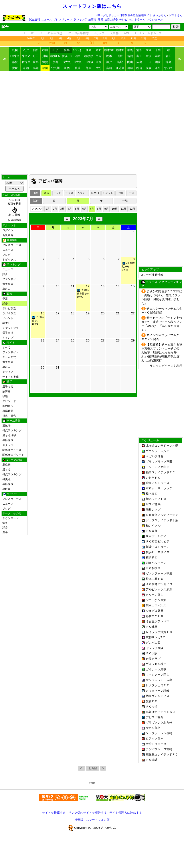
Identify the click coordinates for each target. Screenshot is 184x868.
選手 (5, 532)
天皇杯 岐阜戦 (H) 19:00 (83, 293)
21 (118, 313)
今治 (26, 68)
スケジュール (155, 20)
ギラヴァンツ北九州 (159, 723)
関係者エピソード (13, 455)
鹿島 (89, 50)
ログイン (8, 230)
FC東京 (15, 56)
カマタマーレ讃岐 (158, 691)
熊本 (89, 68)
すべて (169, 68)
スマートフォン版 (98, 820)
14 (118, 286)
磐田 (169, 56)
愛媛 (15, 68)
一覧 (125, 201)
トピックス (9, 260)
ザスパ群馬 (153, 504)
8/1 (105, 43)
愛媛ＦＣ (152, 701)
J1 (24, 33)
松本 (109, 56)
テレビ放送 (9, 308)
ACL (127, 33)
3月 (60, 38)
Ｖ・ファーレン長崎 (159, 733)
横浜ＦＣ (152, 557)
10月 (123, 38)
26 (88, 340)
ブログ (7, 255)
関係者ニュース (12, 450)
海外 (158, 68)
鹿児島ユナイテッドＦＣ (162, 755)
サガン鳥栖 (153, 728)
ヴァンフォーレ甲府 (159, 573)
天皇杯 (114, 33)
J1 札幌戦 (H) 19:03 (128, 266)
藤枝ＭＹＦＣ (155, 616)
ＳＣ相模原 (153, 568)
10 (57, 286)
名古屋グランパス (158, 621)
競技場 (7, 426)
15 (133, 286)
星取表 (7, 489)
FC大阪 (89, 62)
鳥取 (120, 62)
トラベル (140, 20)
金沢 (149, 56)
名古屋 (26, 62)
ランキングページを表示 (166, 366)
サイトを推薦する (54, 813)
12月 (144, 38)
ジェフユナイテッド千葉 (162, 520)
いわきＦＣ (153, 478)
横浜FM (55, 56)
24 (57, 340)
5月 (79, 38)
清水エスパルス (156, 605)
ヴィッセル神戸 (156, 664)
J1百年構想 (55, 33)
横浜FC (67, 56)
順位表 (7, 465)
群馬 (130, 50)
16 (43, 313)
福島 (67, 50)
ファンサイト (11, 279)
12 (88, 286)
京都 (55, 62)
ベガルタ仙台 (155, 456)
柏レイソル (153, 526)
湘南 (78, 56)
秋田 (45, 50)
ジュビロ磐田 (155, 611)
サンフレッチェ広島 (159, 680)
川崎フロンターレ (158, 547)
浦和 (139, 50)
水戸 (99, 50)
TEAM (92, 768)
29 (65, 43)
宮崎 (109, 68)
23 (43, 340)
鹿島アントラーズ (158, 483)
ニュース (47, 20)
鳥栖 (67, 68)
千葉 (158, 50)
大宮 (149, 50)
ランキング (80, 20)
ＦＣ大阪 (152, 653)
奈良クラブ (153, 659)
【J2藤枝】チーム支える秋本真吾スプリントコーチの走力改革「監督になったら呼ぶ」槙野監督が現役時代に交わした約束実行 (162, 352)
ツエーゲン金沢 (156, 600)
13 (103, 286)
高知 (36, 68)
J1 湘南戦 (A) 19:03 (38, 320)
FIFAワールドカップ (148, 33)
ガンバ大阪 (153, 643)
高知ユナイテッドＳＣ (161, 712)
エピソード (9, 401)
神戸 (109, 62)
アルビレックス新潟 (159, 589)
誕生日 (7, 323)
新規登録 (8, 235)
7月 (96, 38)
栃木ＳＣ (152, 494)
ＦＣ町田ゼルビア (158, 542)
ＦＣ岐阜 (152, 627)
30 (79, 43)
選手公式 (8, 284)
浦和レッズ (153, 510)
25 (73, 340)
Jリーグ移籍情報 (152, 275)
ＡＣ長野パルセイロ (159, 584)
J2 (32, 33)
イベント (8, 318)
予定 (154, 38)
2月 (52, 38)
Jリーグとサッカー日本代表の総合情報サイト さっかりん (131, 15)
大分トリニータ (156, 744)
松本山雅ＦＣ (155, 579)
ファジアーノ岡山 (158, 675)
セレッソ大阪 (155, 648)
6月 (87, 38)
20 (103, 313)
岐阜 (36, 62)
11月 (133, 38)
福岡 (45, 68)
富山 (139, 56)
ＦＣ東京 (152, 531)
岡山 (130, 62)
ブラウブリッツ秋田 (159, 462)
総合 (139, 68)
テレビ (123, 20)
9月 (114, 38)
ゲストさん (176, 15)
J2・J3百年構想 (78, 33)
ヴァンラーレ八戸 (158, 451)
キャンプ (8, 338)
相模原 (89, 56)
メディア (8, 372)
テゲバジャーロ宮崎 (159, 749)
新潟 (130, 56)
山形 (55, 50)
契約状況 (8, 406)
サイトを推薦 (11, 377)
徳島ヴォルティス (158, 696)
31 (57, 367)
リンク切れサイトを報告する (87, 813)
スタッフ (8, 445)
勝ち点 (7, 470)
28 (118, 340)
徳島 (169, 62)
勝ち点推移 (9, 435)
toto (131, 20)
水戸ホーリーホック (159, 488)
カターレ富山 (155, 595)
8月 (105, 38)
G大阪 (67, 62)
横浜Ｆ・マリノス (158, 552)
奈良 (99, 62)
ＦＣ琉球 (152, 760)
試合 (5, 274)
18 (73, 313)
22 (133, 313)
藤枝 (15, 62)
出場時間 (8, 411)
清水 (158, 56)
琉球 (130, 68)
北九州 (55, 68)
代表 (149, 68)
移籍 (100, 20)
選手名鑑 (8, 387)
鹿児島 (120, 68)
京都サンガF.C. (156, 637)
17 (57, 313)
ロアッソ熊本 (155, 739)
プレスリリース (63, 20)
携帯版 (79, 820)
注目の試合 (111, 20)
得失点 (7, 479)
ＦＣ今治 (152, 707)
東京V (26, 56)
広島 (139, 62)
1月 (43, 38)
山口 (149, 62)
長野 (120, 56)
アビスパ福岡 (155, 717)
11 (73, 286)
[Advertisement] (92, 123)
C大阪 (78, 62)
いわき (78, 50)
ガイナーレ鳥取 (156, 669)
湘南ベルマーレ (156, 563)
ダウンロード (11, 518)
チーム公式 (9, 357)
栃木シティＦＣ (156, 499)
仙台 (36, 50)
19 (88, 313)
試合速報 (35, 20)
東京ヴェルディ (156, 536)
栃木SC (109, 50)
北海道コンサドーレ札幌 (162, 446)
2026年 (31, 38)
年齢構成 (8, 440)
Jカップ (99, 33)
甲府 (99, 56)
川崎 (45, 56)
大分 (99, 68)
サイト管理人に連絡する (126, 813)
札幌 (15, 50)
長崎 (78, 68)
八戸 (26, 50)
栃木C (120, 50)
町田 (36, 56)
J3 (41, 33)
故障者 (92, 20)
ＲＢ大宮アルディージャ (162, 515)
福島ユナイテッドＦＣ (161, 472)
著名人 (7, 289)
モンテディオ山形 (158, 467)
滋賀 (45, 62)
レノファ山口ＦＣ (158, 685)
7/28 (52, 43)
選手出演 (8, 333)
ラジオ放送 (9, 313)
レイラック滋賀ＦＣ (159, 632)
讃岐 (158, 62)
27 (103, 340)
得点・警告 (9, 416)
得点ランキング (12, 430)
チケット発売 (11, 328)
